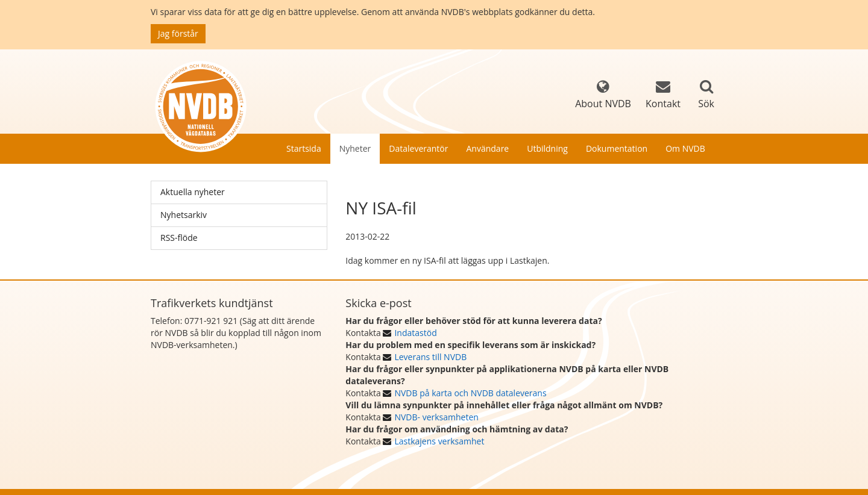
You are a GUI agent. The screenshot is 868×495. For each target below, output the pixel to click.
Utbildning (547, 148)
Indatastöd (415, 333)
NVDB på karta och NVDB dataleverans (470, 393)
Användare (487, 148)
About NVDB (603, 95)
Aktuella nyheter (193, 192)
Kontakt (663, 95)
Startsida (304, 148)
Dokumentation (617, 148)
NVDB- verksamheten (436, 417)
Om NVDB (685, 148)
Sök (706, 104)
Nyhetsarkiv (184, 215)
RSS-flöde (179, 238)
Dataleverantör (418, 148)
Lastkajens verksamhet (439, 441)
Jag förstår (178, 33)
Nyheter (355, 148)
